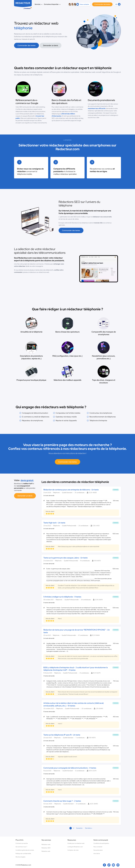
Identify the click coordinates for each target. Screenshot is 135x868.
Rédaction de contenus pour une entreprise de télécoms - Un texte (71, 490)
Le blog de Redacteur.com (75, 847)
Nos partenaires (98, 850)
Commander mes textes (67, 462)
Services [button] (39, 4)
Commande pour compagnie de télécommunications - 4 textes (70, 768)
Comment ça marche (22, 843)
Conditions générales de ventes (25, 850)
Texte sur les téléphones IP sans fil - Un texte (62, 735)
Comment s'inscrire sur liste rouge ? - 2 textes (62, 801)
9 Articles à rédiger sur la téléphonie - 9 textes (62, 597)
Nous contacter (98, 847)
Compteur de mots (73, 850)
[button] (117, 4)
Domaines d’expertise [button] (52, 4)
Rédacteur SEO (46, 848)
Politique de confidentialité (23, 853)
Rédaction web (46, 851)
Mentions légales (20, 857)
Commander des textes (26, 45)
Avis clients (97, 853)
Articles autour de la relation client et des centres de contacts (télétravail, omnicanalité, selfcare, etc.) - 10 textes (74, 704)
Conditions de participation (101, 843)
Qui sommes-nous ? (21, 847)
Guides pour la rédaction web (76, 843)
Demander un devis (51, 45)
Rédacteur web (46, 844)
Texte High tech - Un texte (54, 523)
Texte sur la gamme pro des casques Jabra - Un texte (65, 558)
